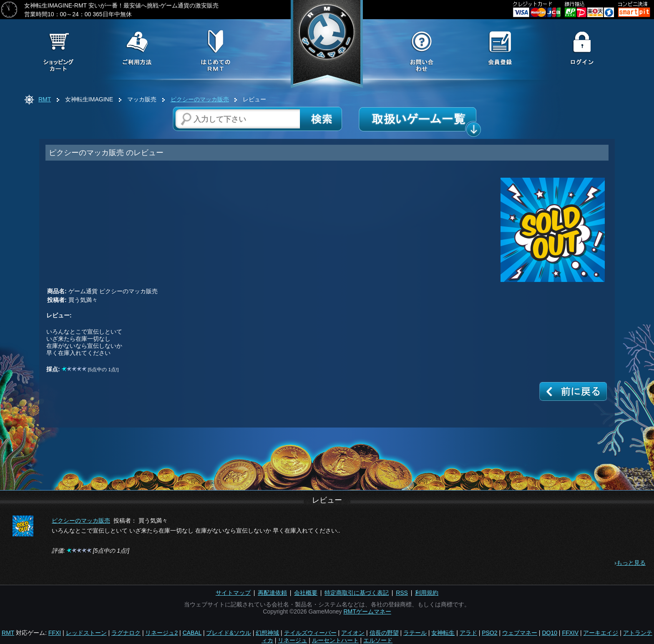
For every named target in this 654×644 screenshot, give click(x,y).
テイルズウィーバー (310, 633)
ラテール (415, 633)
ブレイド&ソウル (228, 633)
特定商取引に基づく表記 (357, 593)
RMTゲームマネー (367, 611)
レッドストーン (86, 633)
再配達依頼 (272, 593)
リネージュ (292, 640)
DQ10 (550, 633)
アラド (468, 633)
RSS (402, 593)
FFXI (55, 633)
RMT (45, 99)
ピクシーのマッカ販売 (200, 99)
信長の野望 (384, 633)
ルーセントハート (335, 640)
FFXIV (570, 633)
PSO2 (489, 633)
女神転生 (443, 633)
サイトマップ (233, 593)
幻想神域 (267, 633)
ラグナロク (126, 633)
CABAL (192, 633)
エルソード (378, 640)
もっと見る (631, 563)
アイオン (353, 633)
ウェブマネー (520, 633)
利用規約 (427, 593)
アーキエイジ (601, 633)
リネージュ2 (161, 633)
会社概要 (306, 593)
